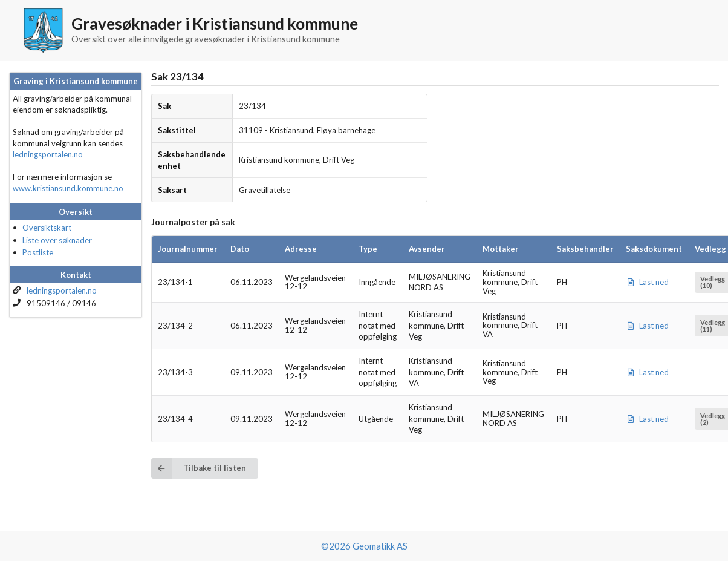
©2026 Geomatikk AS (364, 546)
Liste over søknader (57, 240)
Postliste (38, 252)
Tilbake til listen (199, 468)
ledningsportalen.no (48, 154)
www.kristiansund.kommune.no (68, 188)
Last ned (647, 282)
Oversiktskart (47, 228)
